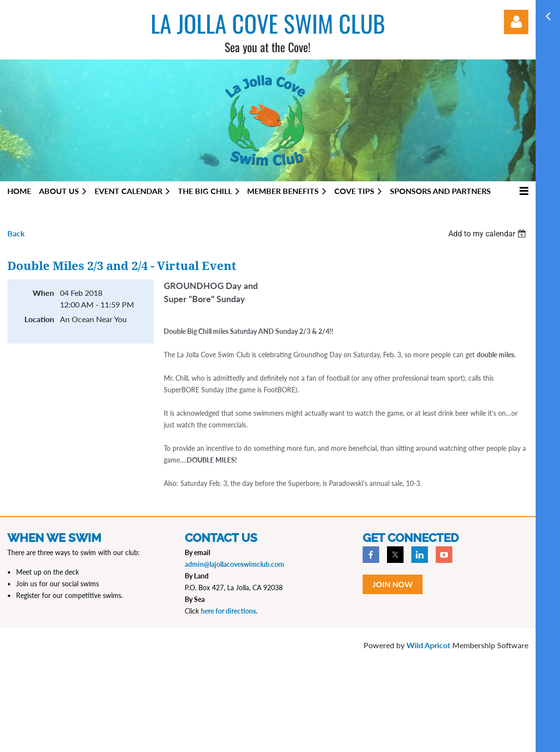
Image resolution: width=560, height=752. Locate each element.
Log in (516, 22)
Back (16, 233)
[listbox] (488, 234)
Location (39, 319)
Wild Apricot (428, 645)
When (43, 293)
